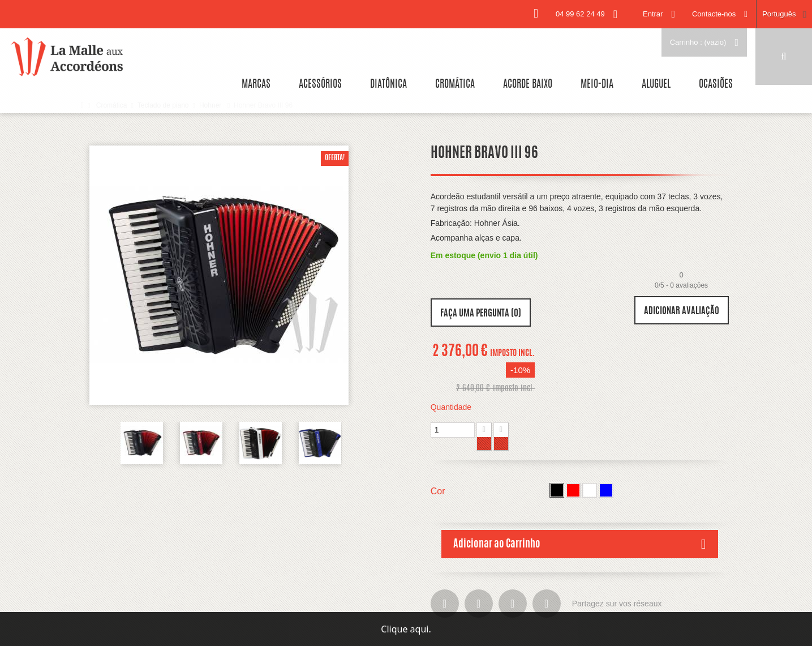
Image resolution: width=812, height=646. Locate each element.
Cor (439, 491)
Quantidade (451, 407)
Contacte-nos (714, 14)
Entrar (653, 14)
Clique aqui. (406, 629)
